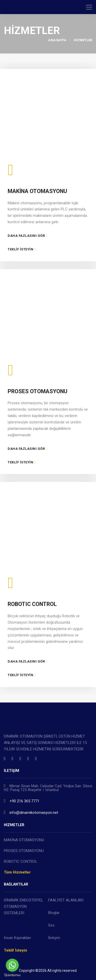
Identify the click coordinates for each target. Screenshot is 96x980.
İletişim (54, 938)
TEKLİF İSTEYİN (22, 249)
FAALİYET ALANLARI (66, 900)
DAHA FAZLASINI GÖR (28, 236)
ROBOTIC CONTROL (32, 604)
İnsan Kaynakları (17, 938)
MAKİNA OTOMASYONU (37, 191)
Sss (51, 925)
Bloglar (54, 913)
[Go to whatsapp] (12, 965)
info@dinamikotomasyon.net (31, 812)
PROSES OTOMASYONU (38, 391)
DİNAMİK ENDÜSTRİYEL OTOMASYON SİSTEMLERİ (24, 907)
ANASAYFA (57, 40)
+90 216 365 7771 (22, 801)
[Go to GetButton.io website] (12, 975)
